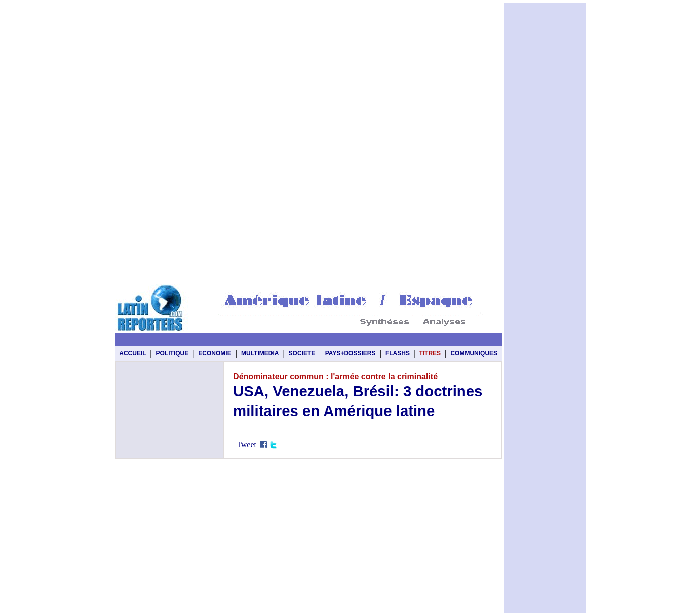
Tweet (246, 445)
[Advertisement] (308, 26)
